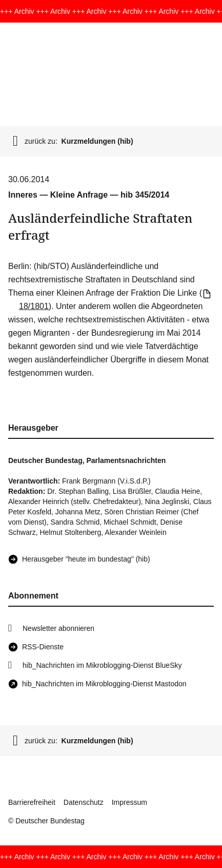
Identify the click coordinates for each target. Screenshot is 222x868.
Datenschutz (84, 802)
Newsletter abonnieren (58, 628)
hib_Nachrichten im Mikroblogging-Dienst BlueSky (102, 665)
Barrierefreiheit (32, 802)
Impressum (129, 802)
